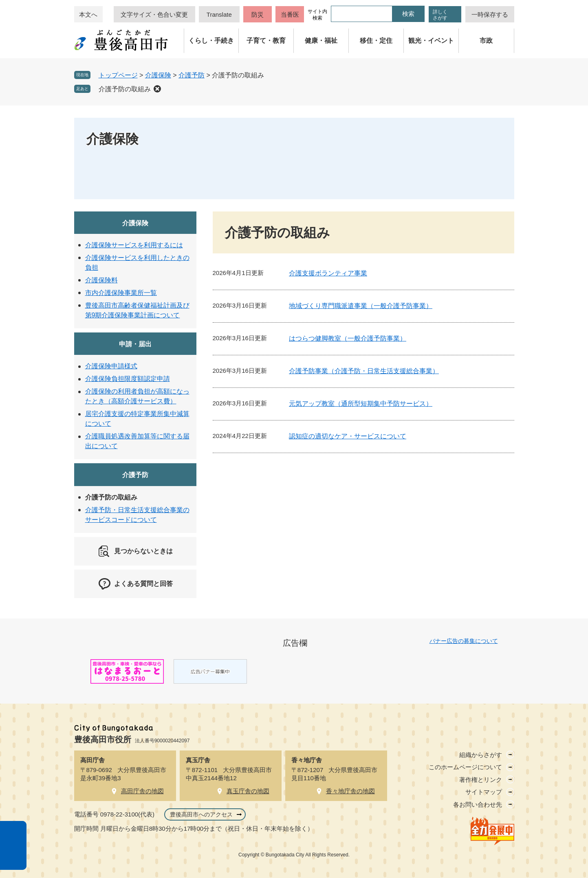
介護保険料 (101, 280)
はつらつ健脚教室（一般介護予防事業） (348, 338)
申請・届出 (135, 344)
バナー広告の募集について (464, 641)
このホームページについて (465, 767)
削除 (157, 89)
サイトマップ (484, 792)
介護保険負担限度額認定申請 (128, 379)
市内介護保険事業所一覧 (121, 293)
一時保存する (490, 14)
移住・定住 (376, 41)
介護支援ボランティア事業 (328, 273)
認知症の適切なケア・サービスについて (348, 436)
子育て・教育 (266, 41)
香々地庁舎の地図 (350, 791)
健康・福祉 (321, 41)
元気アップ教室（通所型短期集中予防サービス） (361, 404)
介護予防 (192, 75)
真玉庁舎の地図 (248, 791)
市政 (486, 41)
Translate (219, 14)
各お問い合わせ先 (478, 804)
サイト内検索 (317, 15)
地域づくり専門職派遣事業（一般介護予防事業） (361, 306)
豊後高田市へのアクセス (201, 814)
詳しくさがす (440, 15)
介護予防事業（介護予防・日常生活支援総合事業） (364, 371)
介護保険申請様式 (111, 366)
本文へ (88, 14)
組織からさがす (481, 755)
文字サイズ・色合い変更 (154, 14)
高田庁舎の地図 (142, 791)
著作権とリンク (481, 780)
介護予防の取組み (125, 89)
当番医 (290, 14)
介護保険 (158, 75)
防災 (258, 14)
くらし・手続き (211, 41)
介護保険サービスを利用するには (134, 245)
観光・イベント (431, 41)
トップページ (118, 75)
